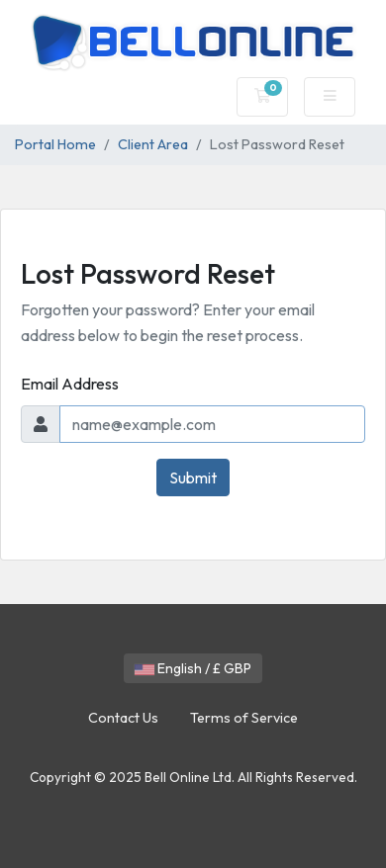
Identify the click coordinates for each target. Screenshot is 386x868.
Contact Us (123, 718)
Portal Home (55, 144)
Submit (193, 477)
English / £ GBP (193, 668)
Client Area (153, 144)
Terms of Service (244, 718)
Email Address (70, 384)
